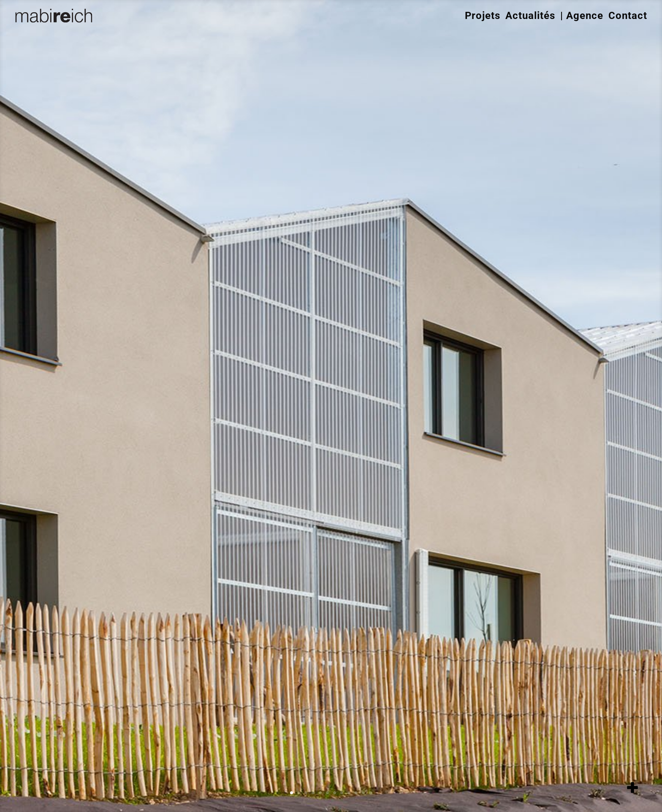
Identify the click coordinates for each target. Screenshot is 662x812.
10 (356, 793)
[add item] (632, 788)
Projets (483, 16)
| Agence (582, 16)
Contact (628, 16)
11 (363, 793)
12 (370, 793)
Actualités (530, 16)
